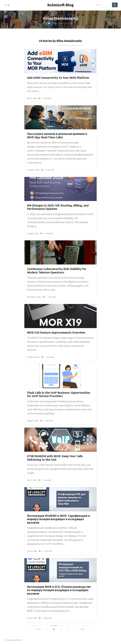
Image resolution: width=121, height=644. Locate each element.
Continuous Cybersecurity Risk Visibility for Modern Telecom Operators (57, 272)
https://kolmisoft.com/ (62, 24)
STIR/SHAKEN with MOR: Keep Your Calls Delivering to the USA (55, 459)
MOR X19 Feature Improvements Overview (56, 333)
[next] (74, 630)
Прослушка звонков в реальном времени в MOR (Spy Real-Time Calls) (57, 137)
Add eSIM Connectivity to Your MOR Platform (58, 79)
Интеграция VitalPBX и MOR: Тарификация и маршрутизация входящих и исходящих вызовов (58, 520)
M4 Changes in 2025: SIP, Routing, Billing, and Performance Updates (58, 208)
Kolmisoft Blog (60, 5)
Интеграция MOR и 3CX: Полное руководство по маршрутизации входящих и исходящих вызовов (59, 591)
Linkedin (61, 30)
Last (83, 630)
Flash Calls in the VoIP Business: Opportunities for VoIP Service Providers (59, 395)
